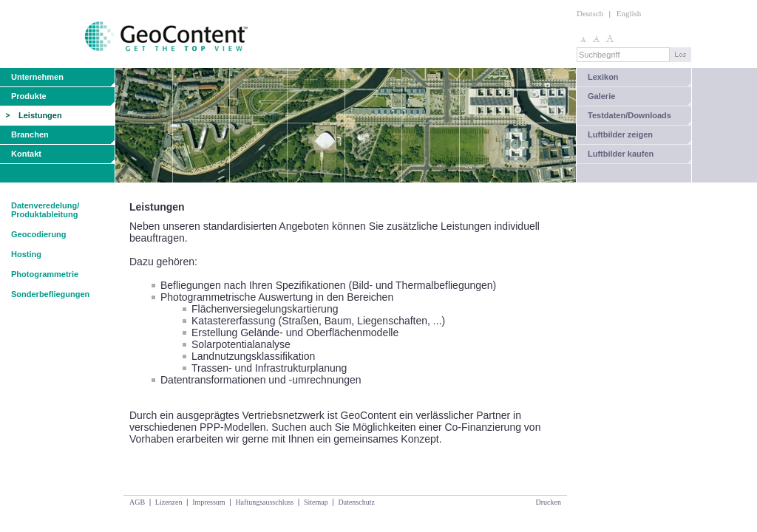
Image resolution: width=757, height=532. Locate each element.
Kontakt (26, 154)
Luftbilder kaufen (621, 154)
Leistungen (40, 115)
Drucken (549, 502)
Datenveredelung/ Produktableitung (45, 210)
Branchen (30, 134)
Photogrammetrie (45, 274)
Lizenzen (169, 502)
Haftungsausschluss (264, 502)
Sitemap (316, 502)
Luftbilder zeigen (620, 134)
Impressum (208, 502)
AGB (137, 502)
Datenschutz (356, 502)
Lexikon (603, 77)
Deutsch (590, 13)
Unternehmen (37, 77)
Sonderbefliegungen (50, 294)
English (629, 13)
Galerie (601, 96)
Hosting (26, 254)
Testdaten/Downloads (629, 115)
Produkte (29, 96)
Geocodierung (39, 234)
